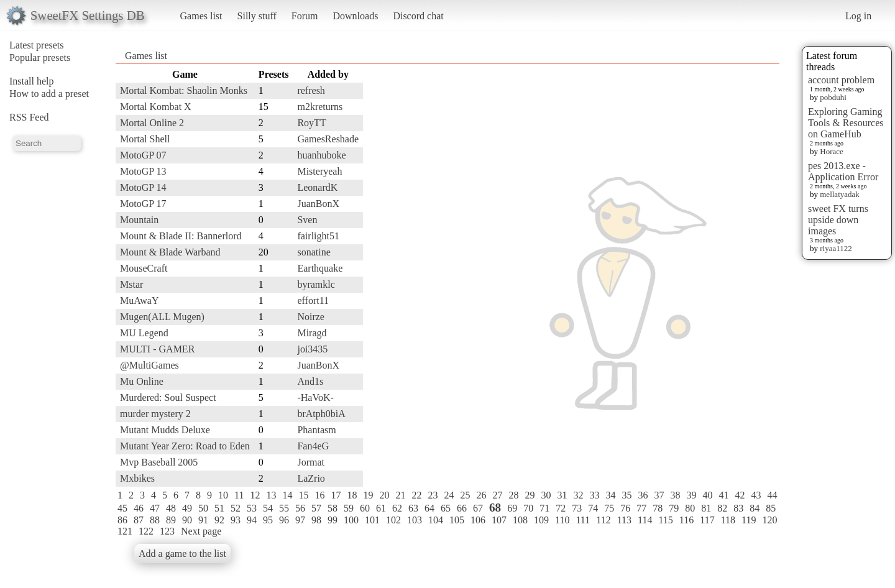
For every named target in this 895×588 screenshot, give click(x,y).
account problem (841, 80)
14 (287, 495)
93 (236, 520)
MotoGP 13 (143, 171)
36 (643, 495)
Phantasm (316, 430)
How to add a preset (49, 94)
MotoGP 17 (143, 204)
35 (626, 495)
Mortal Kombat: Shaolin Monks (184, 90)
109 (541, 520)
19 (368, 495)
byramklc (316, 284)
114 (645, 520)
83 (738, 508)
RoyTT (311, 123)
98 (316, 520)
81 (706, 508)
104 (436, 520)
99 (333, 520)
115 (665, 520)
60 (365, 508)
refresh (311, 90)
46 (139, 508)
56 (300, 508)
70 (528, 508)
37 (659, 495)
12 (255, 495)
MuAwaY (140, 301)
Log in (858, 16)
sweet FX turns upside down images (838, 220)
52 (236, 508)
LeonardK (317, 187)
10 (223, 495)
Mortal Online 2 (152, 123)
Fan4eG (313, 446)
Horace (832, 151)
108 (520, 520)
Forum (305, 16)
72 (561, 508)
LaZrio (311, 478)
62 (397, 508)
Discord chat (418, 16)
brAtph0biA (321, 414)
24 (449, 495)
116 (686, 520)
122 (146, 531)
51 (219, 508)
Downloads (355, 16)
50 (203, 508)
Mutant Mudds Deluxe (165, 430)
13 (271, 495)
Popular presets (40, 57)
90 (187, 520)
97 (300, 520)
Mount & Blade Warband (170, 252)
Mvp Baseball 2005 (159, 462)
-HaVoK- (315, 397)
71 (544, 508)
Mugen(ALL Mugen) (162, 317)
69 (512, 508)
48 (171, 508)
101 (372, 520)
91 (203, 520)
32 (578, 495)
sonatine (314, 252)
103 (415, 520)
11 (239, 495)
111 (583, 520)
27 (497, 495)
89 (171, 520)
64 (429, 508)
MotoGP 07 (143, 155)
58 (333, 508)
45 (122, 508)
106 (478, 520)
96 (284, 520)
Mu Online (142, 381)
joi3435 (312, 349)
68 (495, 508)
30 (546, 495)
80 (690, 508)
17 (336, 495)
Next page (201, 531)
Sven (307, 220)
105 (457, 520)
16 (319, 495)
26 (481, 495)
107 (499, 520)
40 (707, 495)
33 (594, 495)
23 (433, 495)
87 (139, 520)
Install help (32, 81)
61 (381, 508)
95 (268, 520)
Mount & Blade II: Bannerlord (181, 236)
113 (624, 520)
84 (755, 508)
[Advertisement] (730, 253)
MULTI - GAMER (157, 349)
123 (167, 531)
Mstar (131, 284)
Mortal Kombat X (156, 107)
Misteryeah (319, 171)
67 (478, 508)
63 (413, 508)
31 (562, 495)
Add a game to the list (182, 554)
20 (384, 495)
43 (756, 495)
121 (125, 531)
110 (562, 520)
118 (728, 520)
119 (749, 520)
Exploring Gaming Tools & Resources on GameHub (846, 123)
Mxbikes (137, 478)
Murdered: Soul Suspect (168, 397)
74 (593, 508)
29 (530, 495)
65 (446, 508)
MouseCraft (144, 268)
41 (723, 495)
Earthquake (320, 268)
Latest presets (37, 45)
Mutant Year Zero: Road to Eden (185, 446)
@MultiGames (149, 365)
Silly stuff (257, 16)
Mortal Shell (145, 139)
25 (465, 495)
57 (316, 508)
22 (416, 495)
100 (351, 520)
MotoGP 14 (143, 187)
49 (187, 508)
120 (769, 520)
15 (303, 495)
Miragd (312, 333)
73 (577, 508)
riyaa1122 (836, 248)
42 (740, 495)
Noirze (311, 317)
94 (252, 520)
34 (610, 495)
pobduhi (833, 97)
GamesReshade (328, 139)
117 (707, 520)
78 (658, 508)
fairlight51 (318, 236)
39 (691, 495)
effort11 (313, 301)
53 (252, 508)
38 (675, 495)
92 (219, 520)
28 (513, 495)
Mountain (139, 220)
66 (462, 508)
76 (625, 508)
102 (393, 520)
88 (155, 520)
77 (641, 508)
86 (122, 520)
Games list (201, 16)
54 (268, 508)
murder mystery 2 (155, 414)
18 (352, 495)
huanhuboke (321, 155)
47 (155, 508)
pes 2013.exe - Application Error (843, 171)
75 (609, 508)
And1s (310, 381)
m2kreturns (320, 107)
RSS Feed (29, 117)
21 (400, 495)
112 (603, 520)
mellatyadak (840, 194)
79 (674, 508)
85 (771, 508)
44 (772, 495)
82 (722, 508)
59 (349, 508)
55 (284, 508)
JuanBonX (318, 204)
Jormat (311, 462)
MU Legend (144, 333)
